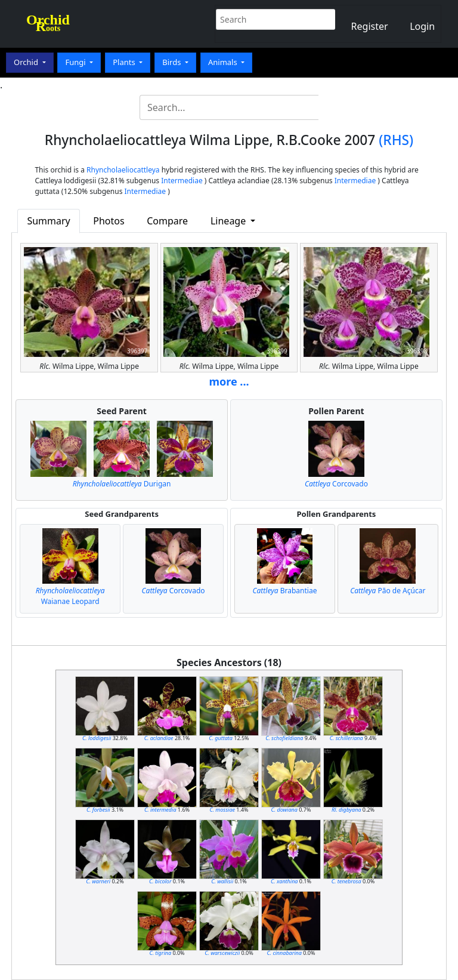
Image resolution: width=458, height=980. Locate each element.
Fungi (76, 62)
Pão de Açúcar (388, 591)
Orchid (27, 62)
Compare (167, 221)
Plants (125, 62)
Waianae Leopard (70, 596)
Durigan (122, 484)
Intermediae (182, 181)
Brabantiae (284, 591)
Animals (224, 62)
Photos (109, 221)
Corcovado (336, 484)
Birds (173, 62)
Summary (48, 221)
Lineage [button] (229, 221)
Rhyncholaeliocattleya (123, 170)
